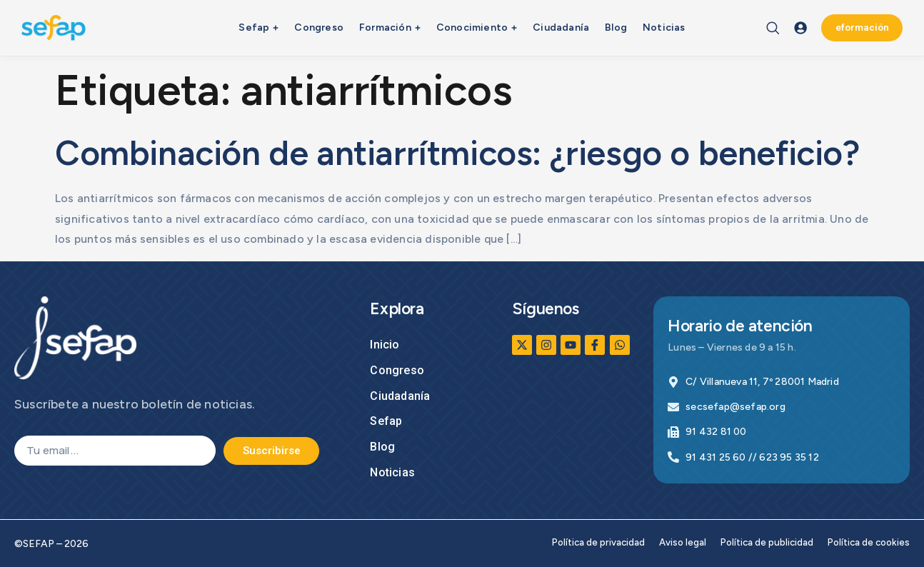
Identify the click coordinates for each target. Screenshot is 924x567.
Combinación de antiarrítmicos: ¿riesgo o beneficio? (457, 153)
